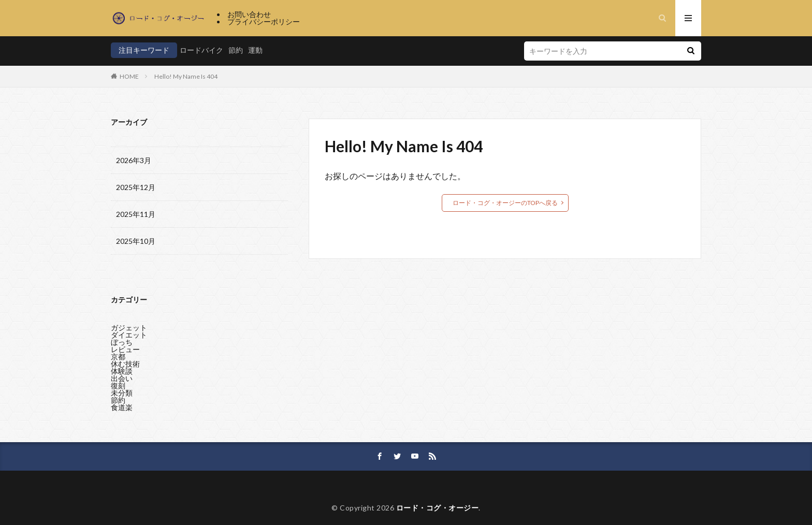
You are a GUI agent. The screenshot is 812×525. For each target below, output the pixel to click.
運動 (255, 50)
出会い (122, 376)
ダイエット (129, 332)
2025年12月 (136, 187)
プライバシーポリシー (264, 21)
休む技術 (125, 361)
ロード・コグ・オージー (438, 508)
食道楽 (122, 405)
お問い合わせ (249, 14)
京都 (118, 354)
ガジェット (129, 325)
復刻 (118, 383)
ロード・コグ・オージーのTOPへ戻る (505, 203)
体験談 (122, 368)
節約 (236, 50)
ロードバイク (201, 50)
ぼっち (122, 339)
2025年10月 (136, 241)
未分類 (122, 390)
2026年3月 (134, 160)
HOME (129, 76)
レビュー (125, 347)
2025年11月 (136, 214)
